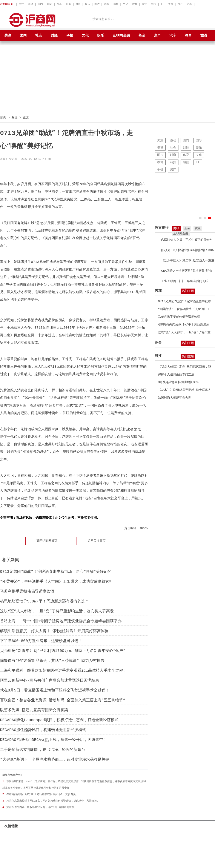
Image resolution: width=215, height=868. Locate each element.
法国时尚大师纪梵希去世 (175, 397)
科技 (144, 4)
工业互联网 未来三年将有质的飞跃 (185, 281)
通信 (154, 4)
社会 (69, 4)
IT (162, 4)
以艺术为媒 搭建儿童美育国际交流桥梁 (34, 710)
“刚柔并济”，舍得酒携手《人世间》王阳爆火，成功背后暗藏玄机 (57, 581)
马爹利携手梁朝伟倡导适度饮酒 (27, 591)
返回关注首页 (97, 541)
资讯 (59, 4)
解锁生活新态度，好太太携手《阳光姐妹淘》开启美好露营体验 (54, 631)
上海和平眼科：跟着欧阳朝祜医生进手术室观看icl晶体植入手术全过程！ (63, 670)
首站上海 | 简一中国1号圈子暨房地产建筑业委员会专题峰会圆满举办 (61, 621)
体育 (116, 4)
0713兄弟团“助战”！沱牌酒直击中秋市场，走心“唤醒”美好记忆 (56, 571)
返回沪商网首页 (47, 541)
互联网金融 (121, 36)
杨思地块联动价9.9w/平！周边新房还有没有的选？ (45, 601)
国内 (40, 4)
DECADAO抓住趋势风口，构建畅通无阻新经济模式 (43, 730)
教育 (135, 4)
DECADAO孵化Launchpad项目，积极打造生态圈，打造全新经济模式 (59, 720)
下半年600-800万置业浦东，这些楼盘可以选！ (41, 641)
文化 (125, 4)
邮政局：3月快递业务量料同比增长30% (187, 250)
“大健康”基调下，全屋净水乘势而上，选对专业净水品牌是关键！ (57, 759)
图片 (97, 4)
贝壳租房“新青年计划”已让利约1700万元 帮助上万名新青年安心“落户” (63, 651)
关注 (21, 4)
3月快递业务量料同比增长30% (178, 382)
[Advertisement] (108, 82)
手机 (171, 4)
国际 (50, 4)
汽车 (190, 4)
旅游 (204, 36)
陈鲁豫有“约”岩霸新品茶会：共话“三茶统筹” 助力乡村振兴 (52, 661)
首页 (3, 117)
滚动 (31, 4)
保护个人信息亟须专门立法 (176, 374)
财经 (78, 4)
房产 (180, 4)
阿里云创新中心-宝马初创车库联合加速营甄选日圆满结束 (50, 680)
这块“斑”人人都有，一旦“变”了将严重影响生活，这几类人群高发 (57, 611)
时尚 (106, 4)
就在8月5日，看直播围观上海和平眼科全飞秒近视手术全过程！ (55, 690)
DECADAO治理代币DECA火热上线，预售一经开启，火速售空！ (53, 740)
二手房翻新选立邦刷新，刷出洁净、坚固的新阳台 (43, 750)
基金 (142, 36)
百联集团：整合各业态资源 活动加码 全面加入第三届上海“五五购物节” (63, 700)
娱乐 (88, 4)
